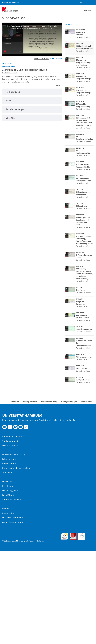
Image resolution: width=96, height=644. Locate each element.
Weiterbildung (9, 446)
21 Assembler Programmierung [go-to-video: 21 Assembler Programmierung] (83, 105)
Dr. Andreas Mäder (10, 73)
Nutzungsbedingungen (69, 402)
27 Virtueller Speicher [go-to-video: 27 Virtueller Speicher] (81, 34)
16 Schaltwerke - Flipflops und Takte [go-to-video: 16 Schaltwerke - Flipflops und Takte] (83, 180)
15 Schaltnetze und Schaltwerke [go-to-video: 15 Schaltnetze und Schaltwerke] (83, 193)
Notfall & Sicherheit (12, 518)
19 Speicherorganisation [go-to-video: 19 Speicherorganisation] (84, 138)
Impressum (15, 402)
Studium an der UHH (12, 437)
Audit (72, 534)
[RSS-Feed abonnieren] (66, 24)
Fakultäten (7, 495)
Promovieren (8, 464)
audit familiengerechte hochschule (65, 536)
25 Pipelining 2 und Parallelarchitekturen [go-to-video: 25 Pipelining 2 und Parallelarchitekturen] (84, 47)
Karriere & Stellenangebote (15, 468)
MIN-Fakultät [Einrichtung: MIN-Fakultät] (9, 66)
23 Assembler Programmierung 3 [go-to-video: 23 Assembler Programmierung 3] (84, 78)
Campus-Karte (9, 513)
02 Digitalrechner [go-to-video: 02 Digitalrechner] (83, 380)
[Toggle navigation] (93, 3)
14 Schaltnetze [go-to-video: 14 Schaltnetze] (82, 206)
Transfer (6, 473)
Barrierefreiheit (87, 402)
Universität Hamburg (11, 3)
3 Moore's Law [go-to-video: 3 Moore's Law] (82, 368)
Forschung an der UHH (13, 455)
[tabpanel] (32, 92)
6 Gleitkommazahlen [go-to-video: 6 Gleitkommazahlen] (84, 329)
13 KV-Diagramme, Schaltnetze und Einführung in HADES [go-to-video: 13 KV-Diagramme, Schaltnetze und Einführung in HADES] (83, 221)
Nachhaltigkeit (9, 491)
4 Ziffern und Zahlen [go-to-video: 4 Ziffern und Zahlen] (84, 357)
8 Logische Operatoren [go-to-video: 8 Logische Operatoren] (81, 303)
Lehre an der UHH (11, 459)
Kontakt (6, 509)
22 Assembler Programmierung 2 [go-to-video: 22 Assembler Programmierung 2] (84, 91)
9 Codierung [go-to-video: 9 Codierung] (81, 290)
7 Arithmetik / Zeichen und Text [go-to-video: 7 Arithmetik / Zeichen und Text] (83, 317)
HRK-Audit (80, 535)
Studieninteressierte (12, 441)
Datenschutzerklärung (49, 402)
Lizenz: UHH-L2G (41, 59)
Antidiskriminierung (12, 522)
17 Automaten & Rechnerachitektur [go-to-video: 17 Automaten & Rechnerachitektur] (83, 166)
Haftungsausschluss (30, 402)
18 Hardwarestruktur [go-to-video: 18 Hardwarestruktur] (83, 152)
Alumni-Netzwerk (11, 500)
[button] (81, 3)
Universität (8, 482)
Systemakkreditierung (90, 534)
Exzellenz (7, 486)
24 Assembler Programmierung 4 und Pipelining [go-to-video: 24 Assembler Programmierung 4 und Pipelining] (84, 62)
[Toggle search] (87, 3)
